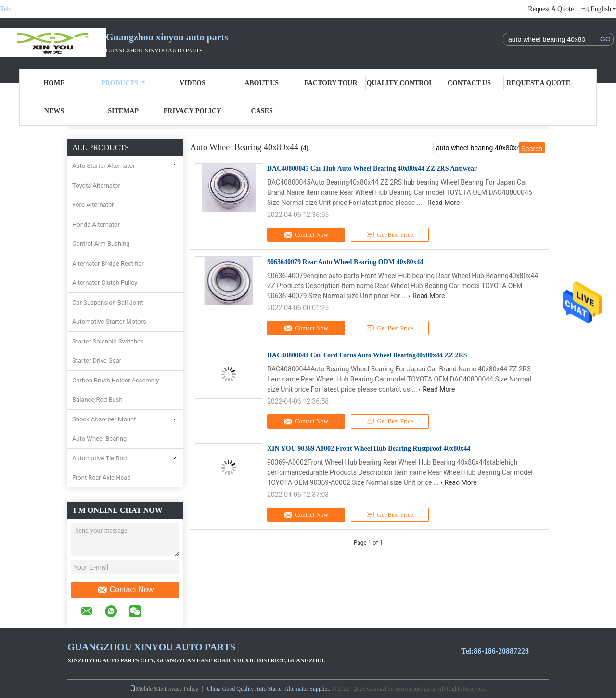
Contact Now (125, 590)
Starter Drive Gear (97, 361)
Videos (192, 83)
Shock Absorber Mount (104, 419)
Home (54, 83)
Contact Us (469, 83)
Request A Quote (551, 9)
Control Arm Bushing (101, 244)
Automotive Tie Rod (99, 458)
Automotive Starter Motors (109, 322)
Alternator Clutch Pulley (105, 283)
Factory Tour (331, 83)
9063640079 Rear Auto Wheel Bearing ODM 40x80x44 (345, 262)
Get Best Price (390, 235)
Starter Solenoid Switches (108, 341)
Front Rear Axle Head (102, 477)
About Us (262, 83)
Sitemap (123, 111)
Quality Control (400, 83)
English (603, 9)
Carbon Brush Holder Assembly (115, 380)
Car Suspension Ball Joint (108, 302)
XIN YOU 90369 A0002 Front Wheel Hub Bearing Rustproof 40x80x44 (369, 449)
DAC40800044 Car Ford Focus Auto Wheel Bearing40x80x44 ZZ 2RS (367, 355)
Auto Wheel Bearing (99, 438)
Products (123, 83)
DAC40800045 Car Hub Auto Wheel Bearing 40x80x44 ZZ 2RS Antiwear (372, 169)
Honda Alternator (96, 224)
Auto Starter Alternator (103, 166)
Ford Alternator (93, 205)
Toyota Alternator (96, 185)
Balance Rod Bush (97, 400)
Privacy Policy (192, 111)
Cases (262, 111)
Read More (443, 203)
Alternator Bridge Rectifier (108, 263)
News (54, 111)
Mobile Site (146, 689)
